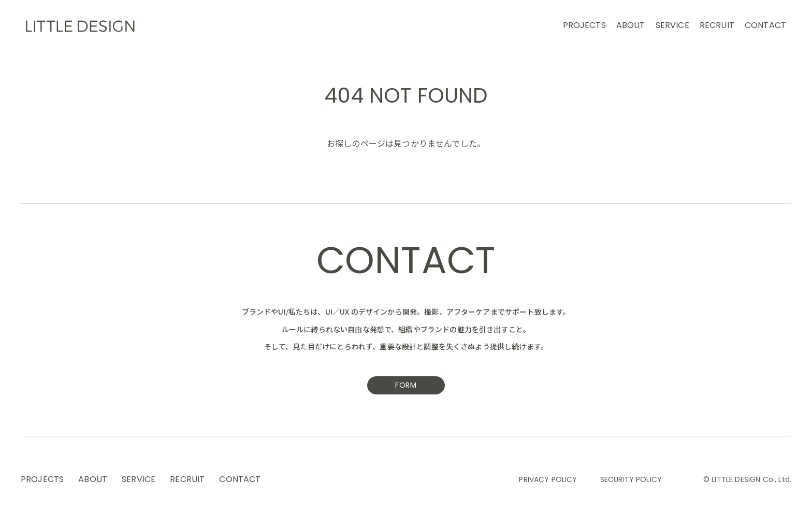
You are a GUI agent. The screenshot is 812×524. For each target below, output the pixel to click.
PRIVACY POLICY (548, 480)
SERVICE (672, 26)
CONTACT (765, 26)
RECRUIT (717, 26)
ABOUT (631, 26)
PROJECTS (584, 26)
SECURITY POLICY (631, 480)
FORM (406, 386)
